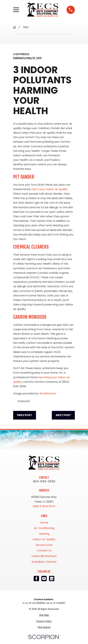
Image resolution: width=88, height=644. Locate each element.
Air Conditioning (44, 528)
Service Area (44, 545)
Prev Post (25, 415)
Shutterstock (47, 393)
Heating (44, 534)
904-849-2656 (44, 481)
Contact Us (44, 550)
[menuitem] (44, 615)
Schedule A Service (44, 562)
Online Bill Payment (44, 556)
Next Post (63, 415)
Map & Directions (44, 506)
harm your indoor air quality (49, 189)
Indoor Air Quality (44, 539)
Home (44, 523)
